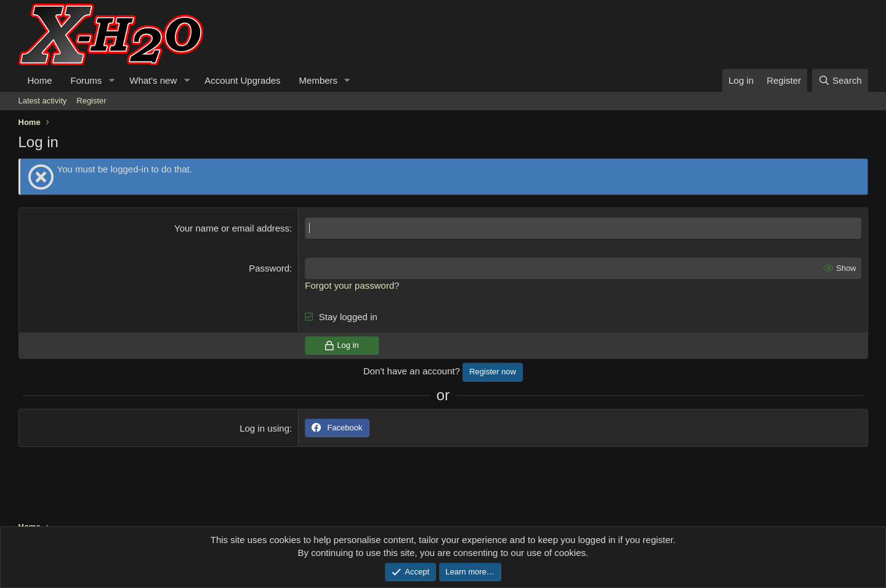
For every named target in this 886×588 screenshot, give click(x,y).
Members (319, 80)
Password (269, 268)
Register (91, 101)
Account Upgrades (242, 80)
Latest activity (43, 101)
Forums (87, 80)
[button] (111, 80)
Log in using (264, 428)
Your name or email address (232, 228)
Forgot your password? (352, 285)
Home (40, 80)
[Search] (840, 80)
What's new (153, 80)
